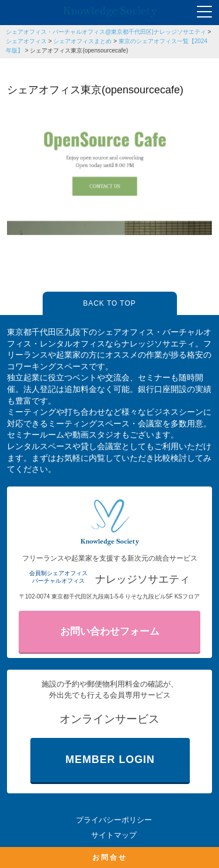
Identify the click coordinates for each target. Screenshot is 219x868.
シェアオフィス (26, 41)
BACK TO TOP (109, 303)
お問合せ (110, 857)
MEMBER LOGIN (110, 759)
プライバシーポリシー (114, 820)
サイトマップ (114, 835)
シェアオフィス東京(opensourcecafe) (79, 50)
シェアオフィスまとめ (82, 41)
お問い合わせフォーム (110, 631)
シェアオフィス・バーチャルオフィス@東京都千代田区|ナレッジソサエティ (106, 32)
